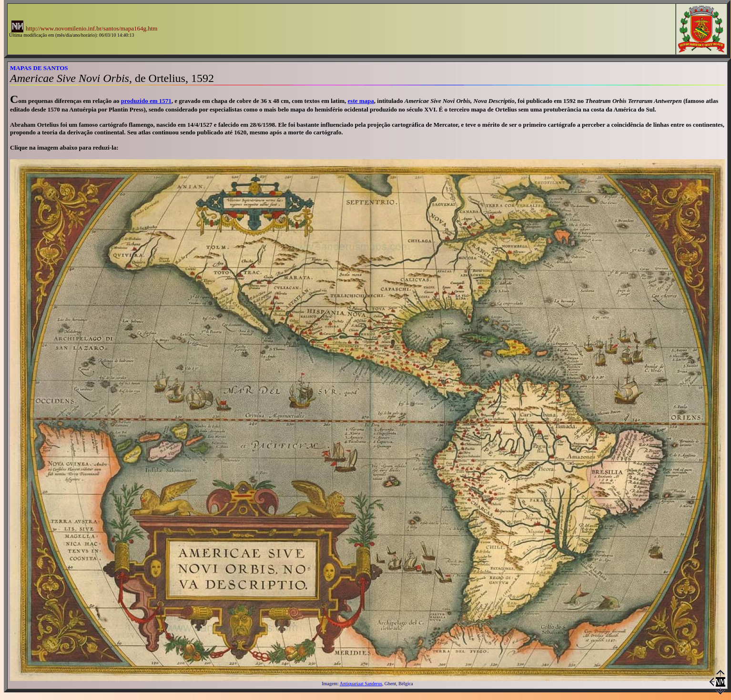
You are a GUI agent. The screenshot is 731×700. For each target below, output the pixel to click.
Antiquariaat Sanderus (361, 684)
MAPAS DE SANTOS (39, 68)
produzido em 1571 (146, 101)
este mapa (361, 101)
